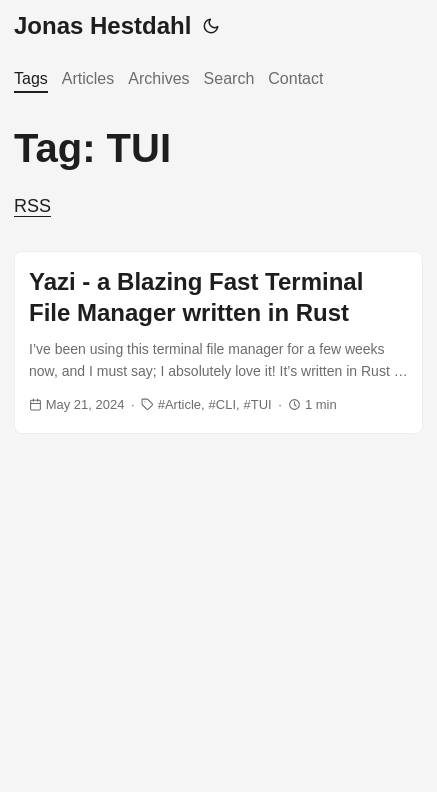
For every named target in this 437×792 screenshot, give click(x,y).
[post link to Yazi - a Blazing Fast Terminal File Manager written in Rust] (218, 343)
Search (229, 78)
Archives (158, 78)
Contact (295, 78)
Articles (88, 78)
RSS (32, 206)
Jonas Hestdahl (102, 25)
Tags (31, 78)
